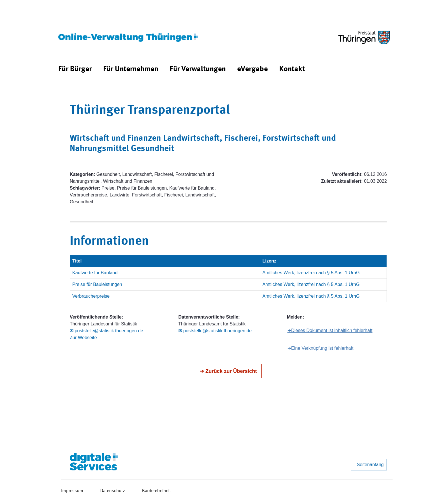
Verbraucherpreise (91, 296)
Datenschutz (113, 491)
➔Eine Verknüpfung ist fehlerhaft (320, 348)
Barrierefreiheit (156, 491)
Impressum (72, 491)
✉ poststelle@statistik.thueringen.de (106, 331)
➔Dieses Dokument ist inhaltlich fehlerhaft (330, 330)
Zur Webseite (83, 338)
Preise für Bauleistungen (97, 284)
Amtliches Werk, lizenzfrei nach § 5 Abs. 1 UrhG (311, 273)
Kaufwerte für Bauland (95, 273)
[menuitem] (75, 69)
